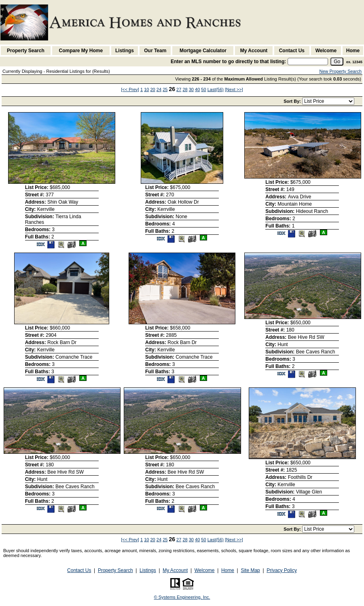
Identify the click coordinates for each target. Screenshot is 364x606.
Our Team (155, 51)
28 (185, 89)
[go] (337, 62)
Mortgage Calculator (203, 51)
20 (153, 89)
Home (353, 51)
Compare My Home (81, 51)
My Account (254, 51)
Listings (125, 51)
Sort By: (293, 101)
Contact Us (292, 51)
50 (203, 89)
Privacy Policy (282, 570)
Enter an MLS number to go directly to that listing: (228, 62)
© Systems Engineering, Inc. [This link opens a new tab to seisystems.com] (182, 597)
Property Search (26, 51)
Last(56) (216, 89)
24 (159, 89)
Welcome (326, 51)
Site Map (250, 570)
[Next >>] (234, 89)
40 (197, 89)
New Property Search (340, 71)
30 (191, 89)
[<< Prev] (130, 89)
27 (179, 89)
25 (165, 89)
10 (146, 89)
